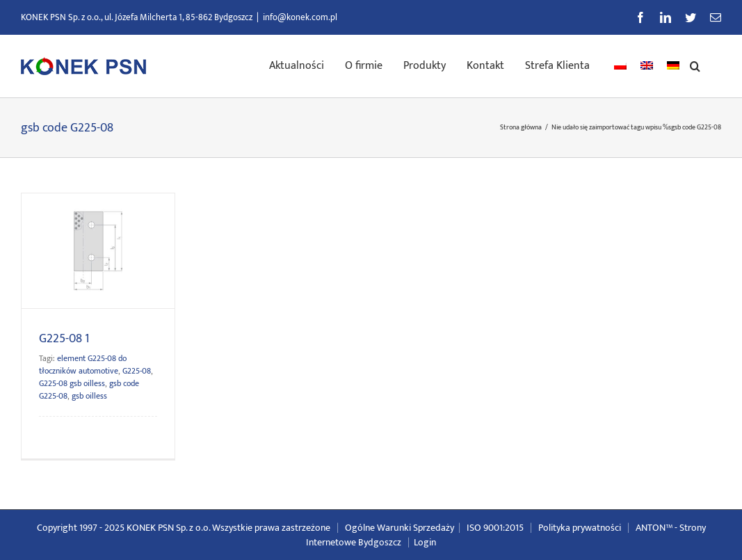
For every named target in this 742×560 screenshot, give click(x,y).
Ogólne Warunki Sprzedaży (400, 528)
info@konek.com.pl (300, 17)
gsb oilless (89, 396)
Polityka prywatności (580, 528)
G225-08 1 (64, 339)
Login (425, 542)
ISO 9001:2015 (495, 528)
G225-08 (137, 371)
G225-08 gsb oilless (72, 383)
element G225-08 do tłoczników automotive (83, 365)
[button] (695, 65)
